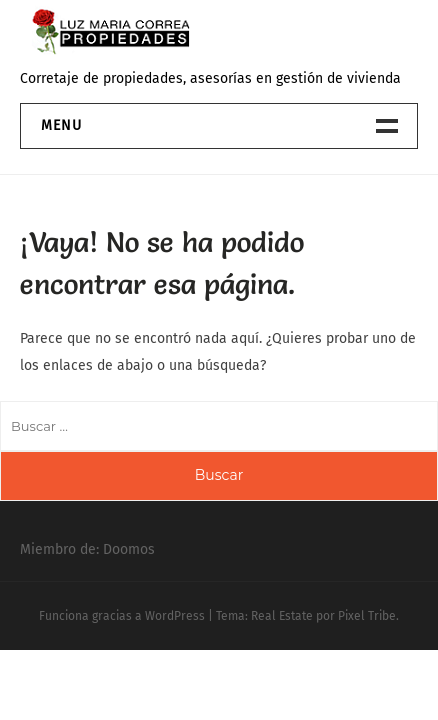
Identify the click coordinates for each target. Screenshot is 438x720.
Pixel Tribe (367, 616)
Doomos (129, 549)
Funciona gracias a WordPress (122, 616)
